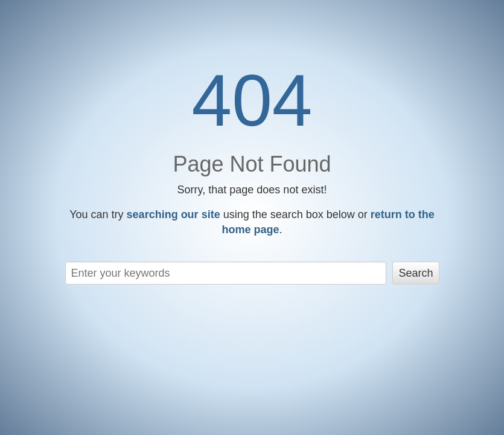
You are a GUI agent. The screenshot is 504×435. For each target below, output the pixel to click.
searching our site (174, 214)
